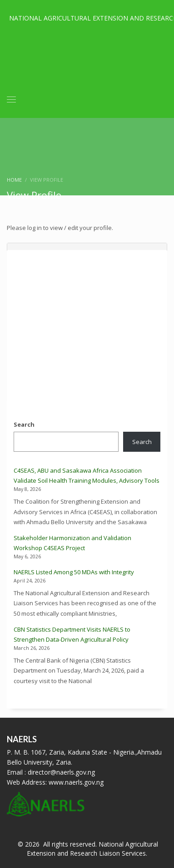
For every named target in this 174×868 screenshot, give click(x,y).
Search (24, 424)
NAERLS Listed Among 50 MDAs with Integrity (74, 572)
